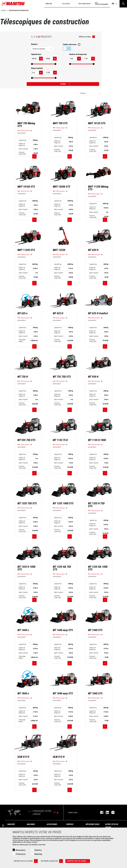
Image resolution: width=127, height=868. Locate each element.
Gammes (34, 44)
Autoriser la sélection (52, 861)
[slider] (32, 64)
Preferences (21, 854)
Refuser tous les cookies (26, 861)
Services (70, 824)
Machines (31, 824)
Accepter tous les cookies (78, 861)
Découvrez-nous (93, 824)
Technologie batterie (22, 341)
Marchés (11, 824)
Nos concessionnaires (102, 4)
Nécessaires (21, 850)
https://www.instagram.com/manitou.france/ (112, 812)
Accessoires (52, 824)
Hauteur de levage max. (22, 145)
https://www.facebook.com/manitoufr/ (101, 812)
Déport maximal (23, 149)
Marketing (38, 854)
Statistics (38, 850)
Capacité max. (23, 140)
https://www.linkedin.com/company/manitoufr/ (106, 812)
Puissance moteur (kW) (22, 153)
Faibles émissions (67, 49)
